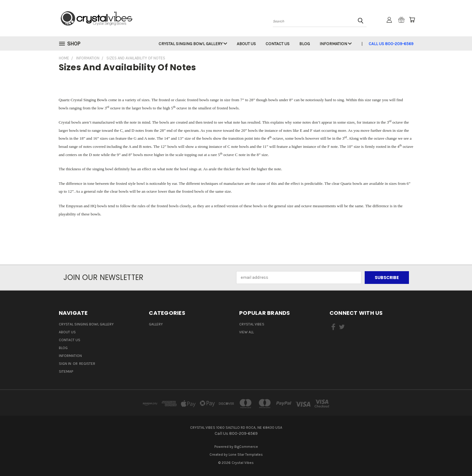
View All (246, 332)
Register (87, 364)
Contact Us (278, 44)
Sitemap (66, 371)
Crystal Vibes (252, 324)
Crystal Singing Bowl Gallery (193, 44)
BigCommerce (246, 447)
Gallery (156, 324)
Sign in (65, 364)
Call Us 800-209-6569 (391, 44)
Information (336, 44)
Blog (305, 44)
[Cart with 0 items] (412, 20)
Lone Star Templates (246, 454)
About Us (246, 44)
